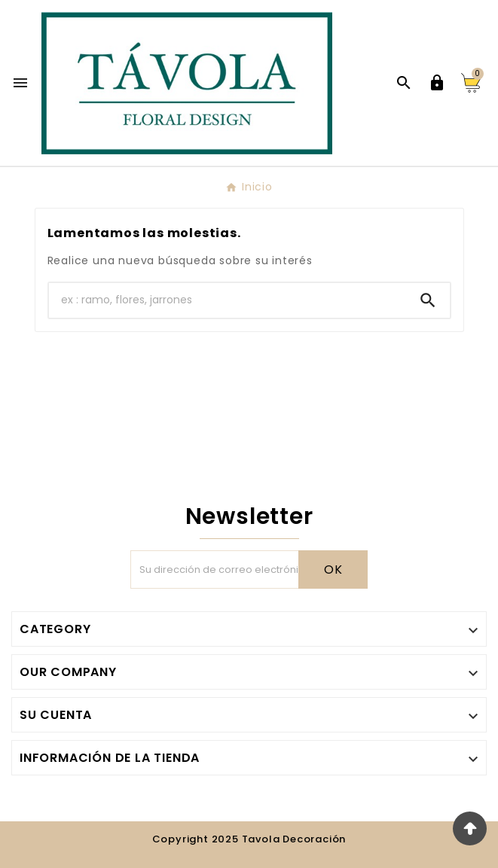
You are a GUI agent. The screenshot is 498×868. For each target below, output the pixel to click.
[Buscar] (228, 300)
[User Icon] (437, 83)
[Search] (428, 300)
